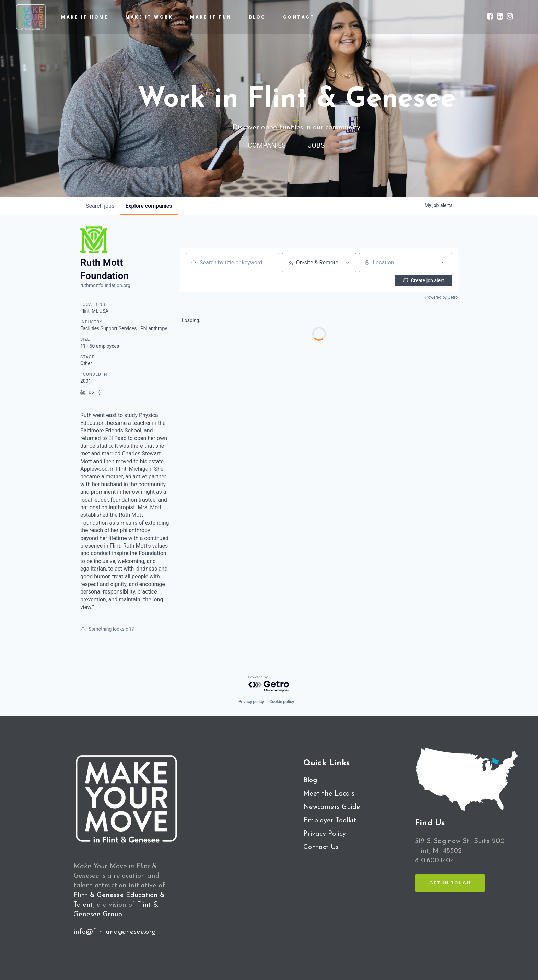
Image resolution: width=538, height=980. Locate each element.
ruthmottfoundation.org (105, 285)
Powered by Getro (442, 297)
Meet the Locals (329, 794)
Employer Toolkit (330, 821)
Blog (310, 780)
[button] (204, 280)
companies (149, 206)
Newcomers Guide (332, 807)
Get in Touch (450, 883)
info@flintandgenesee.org (115, 932)
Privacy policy (251, 702)
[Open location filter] (443, 263)
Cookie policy (282, 702)
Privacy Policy (325, 834)
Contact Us (321, 847)
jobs (100, 206)
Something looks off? (107, 629)
